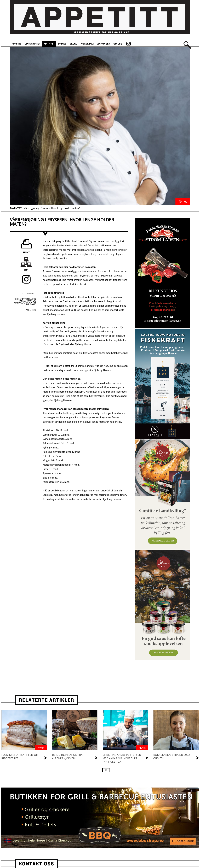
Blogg (73, 44)
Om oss (118, 44)
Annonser (104, 44)
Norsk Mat (87, 44)
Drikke (62, 44)
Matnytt (49, 44)
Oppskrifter (33, 44)
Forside (16, 44)
